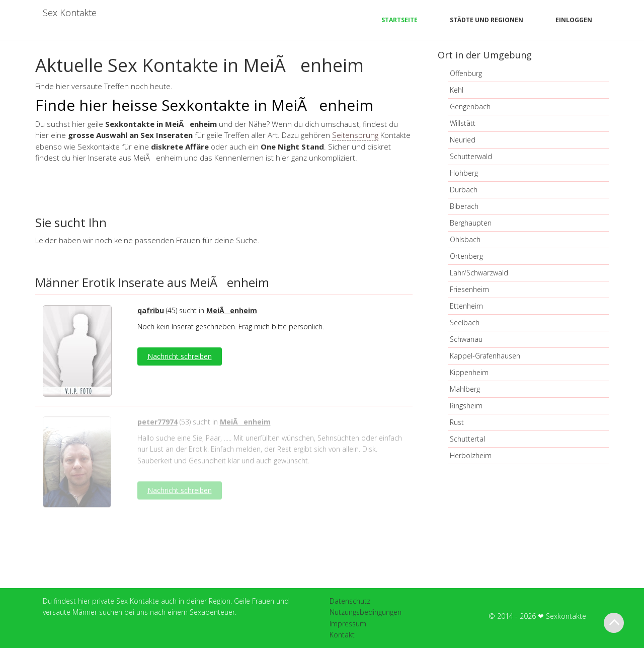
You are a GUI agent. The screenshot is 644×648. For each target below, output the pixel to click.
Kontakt (342, 635)
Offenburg (466, 73)
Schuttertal (467, 439)
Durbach (464, 190)
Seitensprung (355, 135)
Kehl (457, 90)
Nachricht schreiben (180, 356)
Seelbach (465, 322)
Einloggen (574, 20)
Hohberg (464, 173)
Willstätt (463, 123)
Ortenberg (466, 256)
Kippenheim (469, 372)
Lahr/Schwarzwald (479, 273)
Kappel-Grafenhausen (485, 356)
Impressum (348, 624)
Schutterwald (471, 156)
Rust (457, 422)
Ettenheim (466, 306)
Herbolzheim (471, 455)
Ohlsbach (465, 239)
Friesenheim (469, 289)
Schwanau (466, 339)
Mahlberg (465, 389)
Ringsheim (466, 406)
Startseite (399, 20)
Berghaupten (471, 223)
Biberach (464, 206)
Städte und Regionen (487, 20)
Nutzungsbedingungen (366, 612)
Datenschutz (350, 601)
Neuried (463, 140)
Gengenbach (470, 106)
